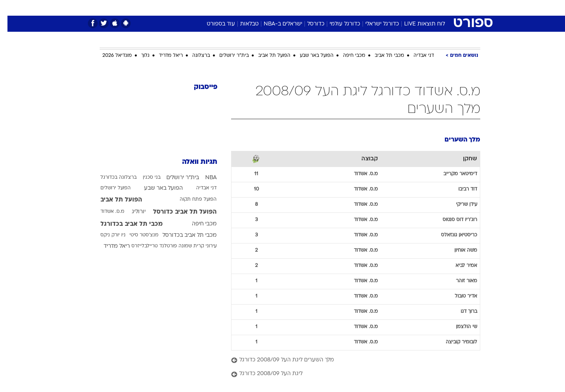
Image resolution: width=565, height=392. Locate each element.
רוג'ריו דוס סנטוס (452, 220)
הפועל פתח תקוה (191, 200)
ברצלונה (194, 56)
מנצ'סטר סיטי (137, 235)
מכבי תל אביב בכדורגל (124, 224)
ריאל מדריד (163, 56)
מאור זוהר (459, 281)
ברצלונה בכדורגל (111, 178)
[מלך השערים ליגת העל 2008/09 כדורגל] (348, 360)
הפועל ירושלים (108, 188)
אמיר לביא (459, 266)
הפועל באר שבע (309, 56)
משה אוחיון (458, 250)
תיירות (251, 8)
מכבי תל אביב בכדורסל (182, 235)
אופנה (193, 8)
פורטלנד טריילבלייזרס (147, 246)
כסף (323, 8)
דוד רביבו (460, 189)
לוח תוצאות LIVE (417, 24)
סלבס (344, 8)
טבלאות (242, 24)
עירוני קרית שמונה (190, 246)
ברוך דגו (461, 312)
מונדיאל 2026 (110, 56)
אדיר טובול (458, 296)
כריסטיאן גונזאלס (452, 235)
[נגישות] (11, 8)
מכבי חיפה (347, 56)
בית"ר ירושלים (227, 56)
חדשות (421, 8)
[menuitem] (417, 8)
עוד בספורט (213, 24)
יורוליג (131, 212)
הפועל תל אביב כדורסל (177, 212)
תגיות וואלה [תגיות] (192, 162)
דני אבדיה (416, 56)
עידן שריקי (459, 205)
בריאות (278, 8)
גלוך (138, 56)
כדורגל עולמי (337, 24)
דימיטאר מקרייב (453, 174)
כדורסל (308, 24)
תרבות (369, 8)
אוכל (302, 8)
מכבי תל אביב (382, 56)
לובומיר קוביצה (454, 342)
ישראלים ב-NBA (275, 24)
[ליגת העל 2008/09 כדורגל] (348, 374)
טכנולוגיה (222, 8)
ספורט (395, 8)
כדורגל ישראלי (375, 24)
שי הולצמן (459, 327)
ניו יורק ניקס (106, 235)
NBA (203, 178)
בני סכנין (144, 178)
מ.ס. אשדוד (105, 212)
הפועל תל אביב (267, 56)
